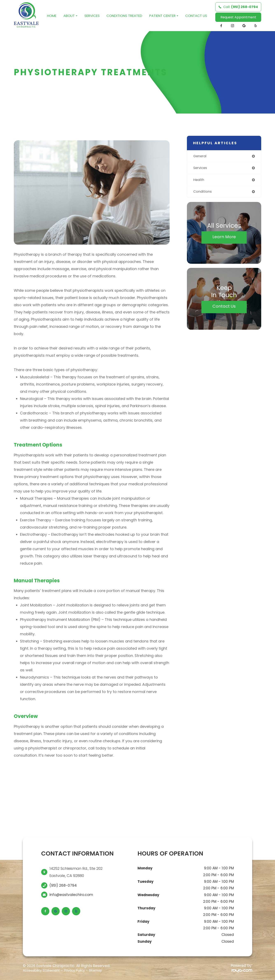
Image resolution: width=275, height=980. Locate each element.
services (201, 168)
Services (92, 16)
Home (52, 16)
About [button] (70, 16)
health (199, 181)
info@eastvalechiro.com (71, 895)
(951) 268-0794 (63, 885)
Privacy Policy (81, 970)
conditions (203, 193)
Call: (238, 7)
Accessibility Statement (44, 970)
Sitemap (105, 970)
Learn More (224, 238)
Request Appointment (238, 17)
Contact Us (196, 16)
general (200, 156)
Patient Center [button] (164, 16)
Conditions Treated (124, 16)
